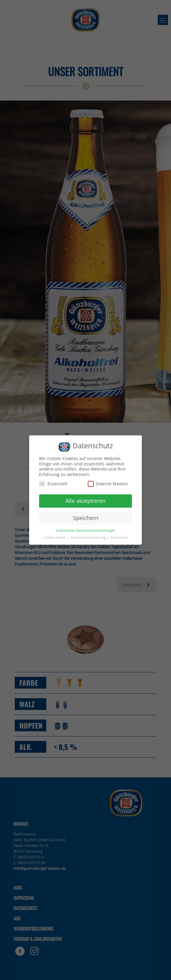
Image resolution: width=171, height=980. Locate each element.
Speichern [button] (86, 518)
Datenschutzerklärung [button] (89, 537)
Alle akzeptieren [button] (85, 501)
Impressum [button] (119, 537)
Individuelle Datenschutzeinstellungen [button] (86, 530)
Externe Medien (108, 484)
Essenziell (53, 484)
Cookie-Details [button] (55, 537)
